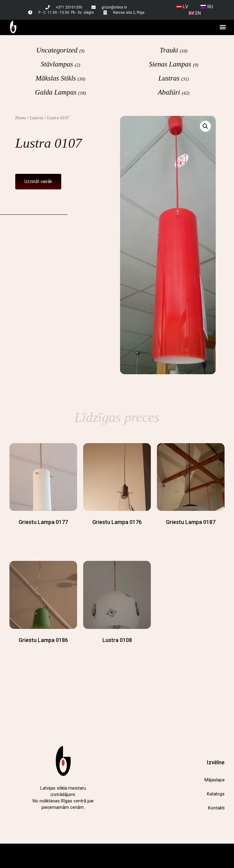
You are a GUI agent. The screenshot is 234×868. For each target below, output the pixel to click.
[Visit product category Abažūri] (174, 92)
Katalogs (216, 794)
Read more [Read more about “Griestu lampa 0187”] (191, 534)
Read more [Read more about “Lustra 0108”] (117, 652)
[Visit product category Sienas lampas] (174, 64)
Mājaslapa (214, 780)
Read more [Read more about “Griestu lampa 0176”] (117, 534)
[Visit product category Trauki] (174, 50)
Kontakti (216, 808)
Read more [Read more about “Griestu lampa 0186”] (43, 652)
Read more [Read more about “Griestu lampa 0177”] (43, 534)
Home (21, 118)
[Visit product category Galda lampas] (60, 92)
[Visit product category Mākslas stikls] (60, 78)
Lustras (37, 118)
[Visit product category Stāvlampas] (60, 64)
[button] (223, 27)
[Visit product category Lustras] (174, 78)
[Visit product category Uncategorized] (60, 50)
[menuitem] (183, 7)
